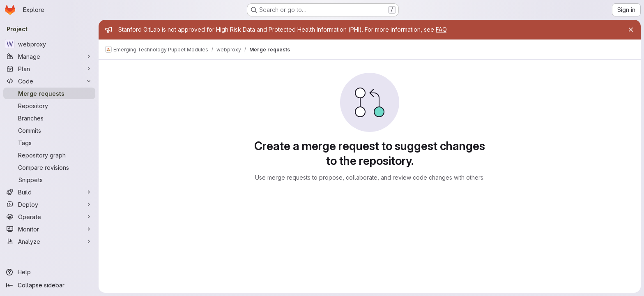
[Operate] (49, 217)
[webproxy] (49, 44)
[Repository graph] (49, 155)
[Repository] (49, 106)
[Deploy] (49, 204)
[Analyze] (49, 241)
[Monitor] (49, 229)
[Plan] (49, 69)
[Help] (49, 272)
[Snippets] (49, 180)
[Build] (49, 192)
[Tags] (49, 143)
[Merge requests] (49, 93)
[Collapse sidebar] (49, 285)
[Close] (631, 30)
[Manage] (49, 56)
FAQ (441, 29)
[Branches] (49, 118)
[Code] (49, 81)
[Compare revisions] (49, 167)
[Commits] (49, 130)
